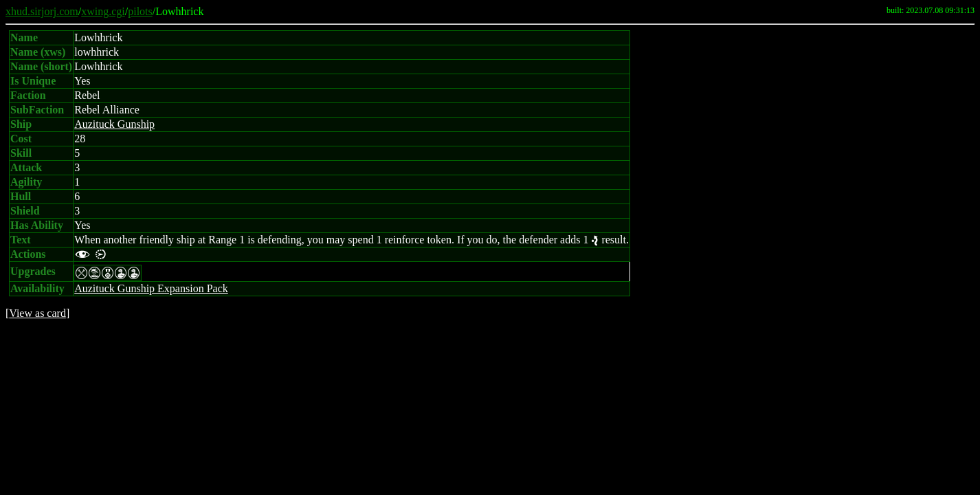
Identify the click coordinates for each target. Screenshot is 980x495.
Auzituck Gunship (114, 124)
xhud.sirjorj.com (42, 11)
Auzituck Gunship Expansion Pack (151, 288)
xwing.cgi (103, 11)
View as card (37, 313)
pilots (140, 11)
